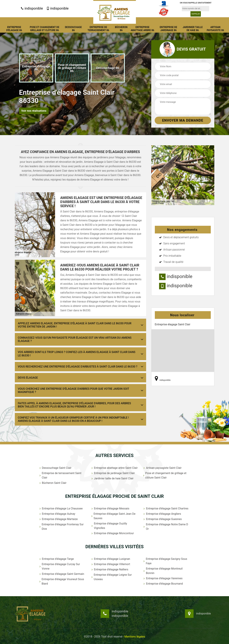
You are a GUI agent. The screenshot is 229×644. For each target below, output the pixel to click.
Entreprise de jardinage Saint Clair (113, 473)
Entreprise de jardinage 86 (168, 29)
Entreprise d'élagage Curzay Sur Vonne (59, 566)
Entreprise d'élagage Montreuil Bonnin (163, 571)
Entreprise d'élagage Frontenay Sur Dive (61, 527)
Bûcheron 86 (121, 29)
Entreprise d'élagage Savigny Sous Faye (165, 561)
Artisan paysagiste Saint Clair (162, 468)
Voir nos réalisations (34, 111)
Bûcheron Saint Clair (53, 483)
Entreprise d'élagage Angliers (162, 514)
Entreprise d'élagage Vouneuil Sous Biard (61, 581)
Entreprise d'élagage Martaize (58, 519)
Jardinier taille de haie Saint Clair (112, 478)
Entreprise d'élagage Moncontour (112, 533)
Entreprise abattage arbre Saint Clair (114, 468)
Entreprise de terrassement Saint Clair (60, 475)
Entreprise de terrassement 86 (98, 29)
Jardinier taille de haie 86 (193, 29)
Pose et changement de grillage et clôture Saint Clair (165, 475)
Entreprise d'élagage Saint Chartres (166, 508)
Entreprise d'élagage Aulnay (57, 514)
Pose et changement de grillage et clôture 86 (45, 29)
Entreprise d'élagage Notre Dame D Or (165, 527)
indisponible (32, 8)
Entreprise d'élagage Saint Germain (61, 574)
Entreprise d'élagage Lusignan (110, 559)
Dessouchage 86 (73, 29)
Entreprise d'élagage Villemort (110, 564)
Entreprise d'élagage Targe (56, 559)
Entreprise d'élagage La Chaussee (61, 508)
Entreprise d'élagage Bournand (163, 584)
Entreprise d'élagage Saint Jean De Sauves (113, 516)
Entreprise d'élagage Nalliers (109, 569)
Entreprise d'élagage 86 (14, 29)
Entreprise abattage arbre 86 (143, 29)
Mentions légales (135, 637)
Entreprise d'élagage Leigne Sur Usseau (111, 577)
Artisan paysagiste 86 (215, 29)
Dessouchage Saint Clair (55, 468)
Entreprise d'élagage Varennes (163, 578)
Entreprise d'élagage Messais (110, 508)
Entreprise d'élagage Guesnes (162, 519)
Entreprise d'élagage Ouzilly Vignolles (109, 526)
